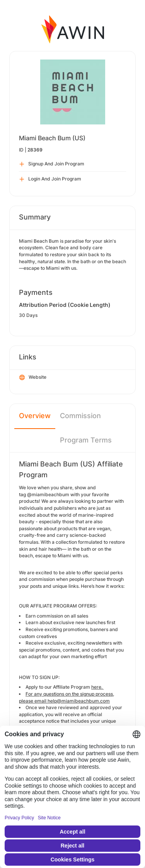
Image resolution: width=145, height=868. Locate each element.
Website (33, 378)
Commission (80, 416)
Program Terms (86, 440)
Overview (35, 416)
